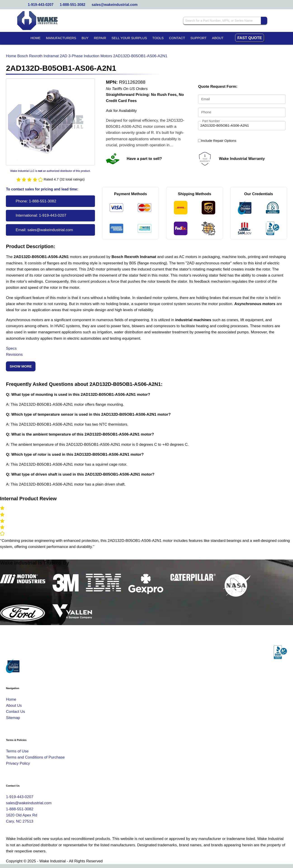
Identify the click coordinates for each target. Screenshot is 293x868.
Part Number (211, 121)
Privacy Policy (18, 763)
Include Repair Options (217, 141)
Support (198, 38)
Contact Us (15, 712)
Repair (100, 38)
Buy (85, 38)
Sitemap (13, 718)
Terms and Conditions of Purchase (35, 757)
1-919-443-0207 (41, 5)
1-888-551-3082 (72, 5)
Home (36, 38)
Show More (21, 366)
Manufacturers (61, 38)
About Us (14, 706)
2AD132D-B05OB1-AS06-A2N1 (140, 56)
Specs (11, 348)
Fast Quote (250, 38)
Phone (206, 112)
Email (206, 99)
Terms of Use (17, 751)
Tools (158, 38)
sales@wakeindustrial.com (115, 5)
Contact (177, 38)
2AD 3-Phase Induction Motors (86, 56)
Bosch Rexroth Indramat (38, 56)
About (218, 38)
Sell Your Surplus (129, 38)
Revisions (14, 355)
